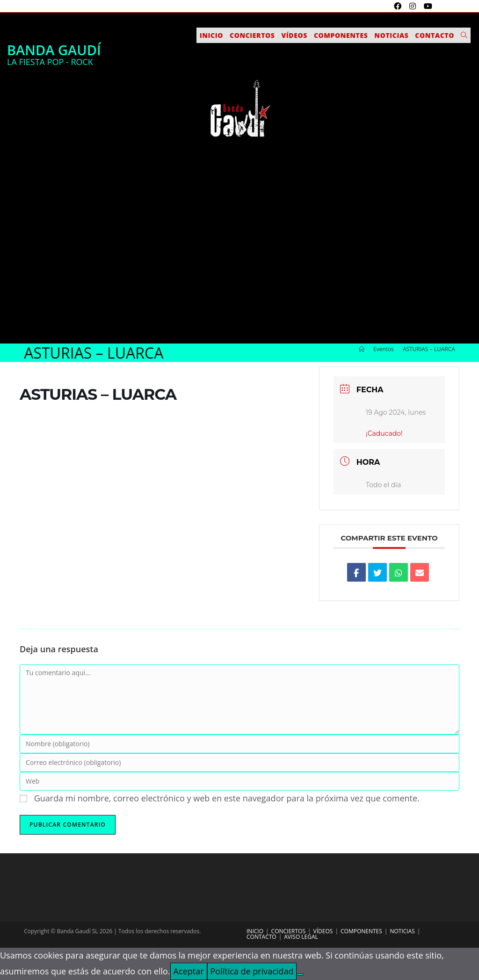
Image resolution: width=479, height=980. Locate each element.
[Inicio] (362, 349)
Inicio (255, 931)
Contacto (261, 937)
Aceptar (189, 971)
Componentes (361, 931)
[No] (300, 974)
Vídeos (323, 931)
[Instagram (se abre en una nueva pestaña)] (414, 6)
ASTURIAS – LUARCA (429, 349)
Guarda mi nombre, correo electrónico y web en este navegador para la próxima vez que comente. (227, 798)
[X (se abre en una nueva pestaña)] (387, 6)
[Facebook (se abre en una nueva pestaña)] (399, 6)
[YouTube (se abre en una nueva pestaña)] (427, 6)
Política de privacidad (252, 971)
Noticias (402, 931)
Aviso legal (301, 937)
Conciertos (288, 931)
